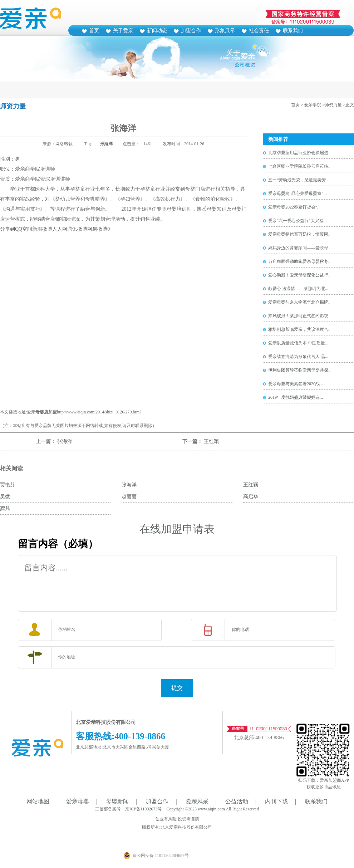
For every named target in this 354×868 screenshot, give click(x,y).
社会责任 (259, 31)
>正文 (348, 105)
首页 (94, 31)
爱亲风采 (197, 801)
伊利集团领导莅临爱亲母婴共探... (300, 370)
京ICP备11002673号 (143, 809)
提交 (177, 688)
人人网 (60, 229)
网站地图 (38, 801)
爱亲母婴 (78, 801)
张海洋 (106, 144)
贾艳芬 (8, 485)
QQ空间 (24, 229)
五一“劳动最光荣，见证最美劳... (299, 180)
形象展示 (225, 31)
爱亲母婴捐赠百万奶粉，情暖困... (300, 234)
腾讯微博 (77, 229)
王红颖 (211, 442)
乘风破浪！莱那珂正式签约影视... (300, 316)
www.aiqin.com (211, 809)
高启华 (251, 497)
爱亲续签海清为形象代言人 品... (298, 357)
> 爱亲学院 (311, 105)
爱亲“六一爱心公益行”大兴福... (298, 221)
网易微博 (97, 229)
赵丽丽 (129, 497)
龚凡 (5, 508)
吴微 (5, 497)
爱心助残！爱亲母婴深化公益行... (300, 275)
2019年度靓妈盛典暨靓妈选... (296, 397)
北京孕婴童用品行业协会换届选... (300, 153)
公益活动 (237, 801)
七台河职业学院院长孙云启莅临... (300, 166)
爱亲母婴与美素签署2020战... (296, 384)
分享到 (8, 229)
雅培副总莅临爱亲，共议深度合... (300, 329)
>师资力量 (332, 105)
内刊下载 (276, 801)
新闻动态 (157, 31)
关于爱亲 (123, 31)
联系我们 (293, 31)
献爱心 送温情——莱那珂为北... (298, 289)
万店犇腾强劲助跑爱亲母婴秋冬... (300, 261)
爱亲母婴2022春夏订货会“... (294, 207)
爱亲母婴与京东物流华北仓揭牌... (300, 302)
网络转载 (64, 144)
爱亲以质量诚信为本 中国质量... (298, 343)
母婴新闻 (117, 801)
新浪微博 (42, 229)
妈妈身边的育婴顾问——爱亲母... (300, 248)
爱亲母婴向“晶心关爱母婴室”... (298, 193)
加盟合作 (191, 31)
